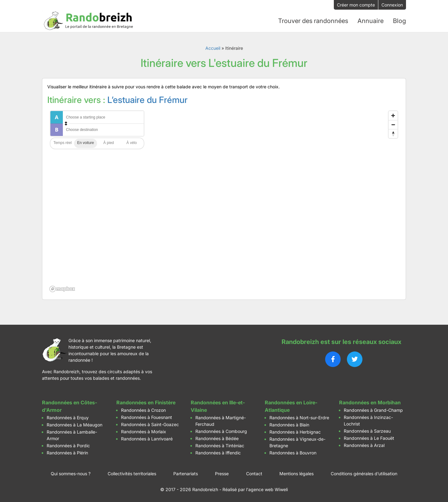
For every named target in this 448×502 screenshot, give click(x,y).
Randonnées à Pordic (68, 446)
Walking (109, 143)
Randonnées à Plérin (67, 453)
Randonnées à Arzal (364, 445)
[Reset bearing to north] (393, 134)
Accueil (213, 48)
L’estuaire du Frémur (147, 100)
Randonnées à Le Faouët (369, 438)
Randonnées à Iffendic (218, 453)
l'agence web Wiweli (267, 489)
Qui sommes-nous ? (71, 474)
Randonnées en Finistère (146, 402)
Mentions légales (296, 474)
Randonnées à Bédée (217, 438)
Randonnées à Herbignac (295, 432)
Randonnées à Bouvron (293, 453)
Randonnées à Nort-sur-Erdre (299, 418)
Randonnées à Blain (289, 425)
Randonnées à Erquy (68, 418)
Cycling (132, 143)
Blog (399, 21)
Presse (222, 474)
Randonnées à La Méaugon (75, 425)
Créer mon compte (356, 5)
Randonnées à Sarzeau (367, 431)
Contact (254, 474)
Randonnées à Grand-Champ (373, 410)
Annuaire (371, 21)
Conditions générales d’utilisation (364, 474)
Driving (86, 143)
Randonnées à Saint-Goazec (150, 424)
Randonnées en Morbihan (370, 402)
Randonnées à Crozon (143, 410)
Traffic (63, 143)
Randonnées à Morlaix (144, 432)
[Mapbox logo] (63, 289)
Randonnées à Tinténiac (220, 446)
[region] (224, 201)
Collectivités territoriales (132, 474)
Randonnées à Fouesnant (147, 417)
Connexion (392, 5)
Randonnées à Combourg (221, 431)
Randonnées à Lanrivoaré (147, 439)
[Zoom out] (393, 125)
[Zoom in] (393, 116)
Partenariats (186, 474)
